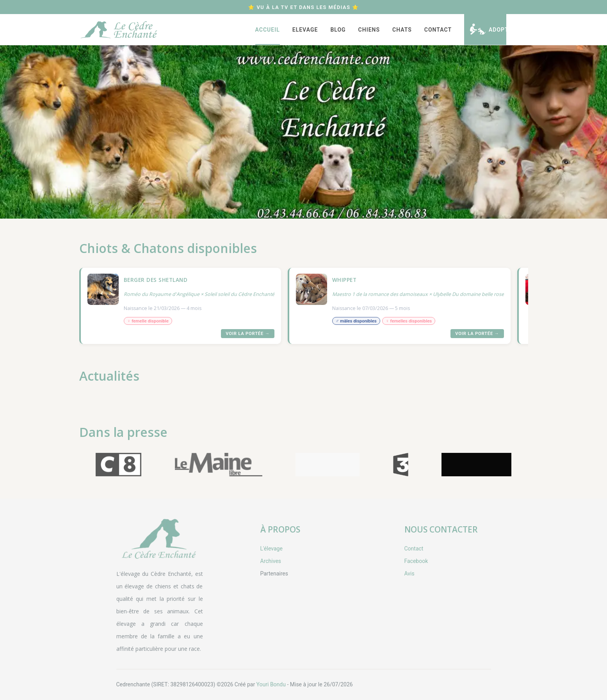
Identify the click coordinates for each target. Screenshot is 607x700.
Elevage (305, 30)
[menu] (343, 29)
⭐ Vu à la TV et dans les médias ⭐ (303, 7)
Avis (409, 574)
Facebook (416, 561)
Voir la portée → (247, 334)
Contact (438, 30)
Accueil (268, 30)
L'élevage (271, 549)
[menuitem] (268, 29)
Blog (338, 30)
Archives (271, 561)
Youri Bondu (271, 684)
